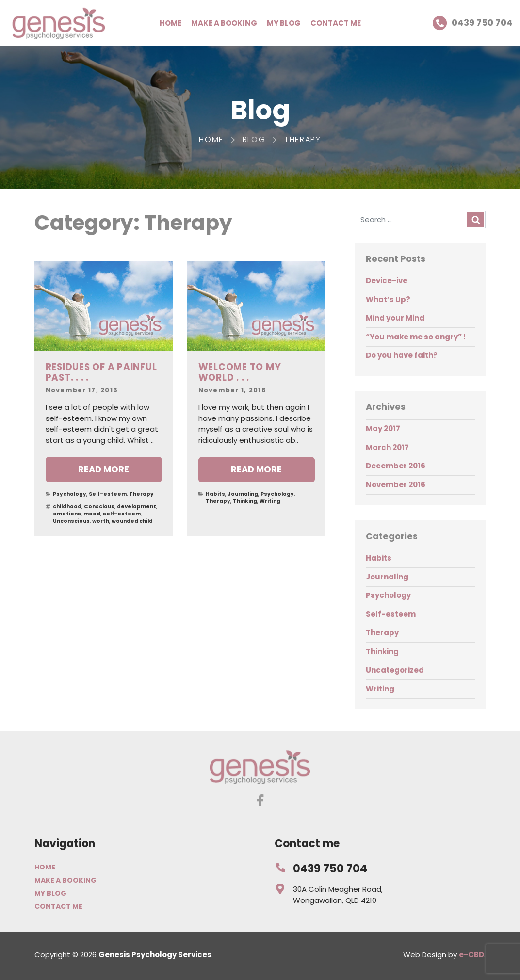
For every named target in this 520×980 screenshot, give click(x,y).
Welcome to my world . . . (240, 372)
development (137, 506)
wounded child (132, 521)
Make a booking (224, 23)
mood (92, 514)
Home (171, 23)
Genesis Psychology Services (59, 23)
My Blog (284, 23)
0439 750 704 (473, 23)
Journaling (243, 494)
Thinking (245, 501)
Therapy (141, 494)
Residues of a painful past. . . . (101, 372)
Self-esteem (108, 494)
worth (101, 521)
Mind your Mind (395, 318)
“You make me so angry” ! (416, 337)
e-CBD (471, 955)
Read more (104, 469)
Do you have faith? (402, 355)
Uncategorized (395, 670)
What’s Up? (388, 299)
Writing (270, 501)
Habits (215, 494)
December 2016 (396, 466)
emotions (67, 514)
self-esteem (122, 514)
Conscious (99, 506)
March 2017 (387, 447)
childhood (67, 506)
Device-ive (387, 281)
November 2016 (396, 485)
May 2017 (383, 428)
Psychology (70, 494)
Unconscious (71, 521)
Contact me (336, 23)
